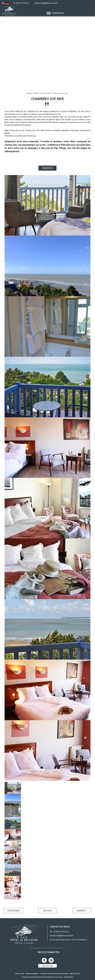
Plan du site (20, 974)
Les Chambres (46, 93)
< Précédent (13, 911)
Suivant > (82, 911)
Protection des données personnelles (54, 974)
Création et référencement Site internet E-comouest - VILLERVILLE (48, 977)
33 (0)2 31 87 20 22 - (22, 3)
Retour (47, 911)
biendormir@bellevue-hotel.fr (46, 3)
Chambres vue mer (61, 93)
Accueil (30, 93)
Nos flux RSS (75, 974)
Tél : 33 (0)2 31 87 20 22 (59, 932)
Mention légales (32, 974)
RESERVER (47, 168)
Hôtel (36, 93)
